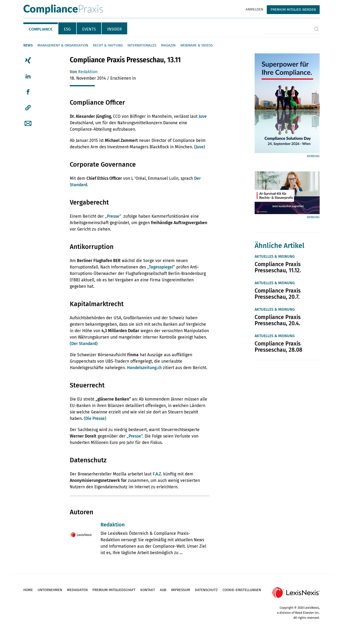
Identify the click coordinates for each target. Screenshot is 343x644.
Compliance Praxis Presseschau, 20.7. (278, 294)
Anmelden (254, 9)
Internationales (142, 45)
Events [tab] (89, 29)
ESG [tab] (67, 29)
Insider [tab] (114, 29)
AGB (163, 590)
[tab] (41, 28)
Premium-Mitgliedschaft (114, 590)
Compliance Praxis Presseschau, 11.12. (278, 267)
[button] (28, 108)
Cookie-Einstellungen (242, 590)
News (28, 45)
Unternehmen (50, 590)
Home (28, 590)
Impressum (181, 590)
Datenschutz (206, 590)
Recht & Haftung (108, 45)
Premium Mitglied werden (293, 10)
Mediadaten (77, 590)
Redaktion (88, 72)
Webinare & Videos (197, 45)
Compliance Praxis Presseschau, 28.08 (278, 347)
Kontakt (148, 590)
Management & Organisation (63, 45)
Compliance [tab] (41, 29)
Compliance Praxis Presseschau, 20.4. (278, 320)
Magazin (168, 45)
